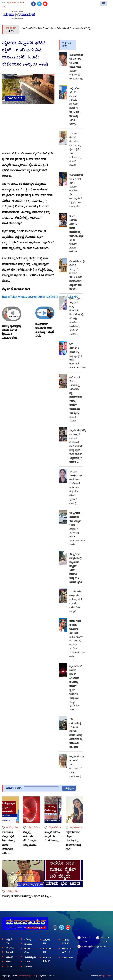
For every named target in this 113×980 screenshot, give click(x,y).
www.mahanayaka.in (27, 976)
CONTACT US (48, 950)
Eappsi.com (106, 976)
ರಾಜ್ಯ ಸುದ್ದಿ (9, 947)
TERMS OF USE (65, 941)
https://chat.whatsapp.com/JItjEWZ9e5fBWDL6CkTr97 (40, 297)
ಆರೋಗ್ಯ (28, 939)
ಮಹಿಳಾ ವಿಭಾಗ (27, 950)
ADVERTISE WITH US (67, 950)
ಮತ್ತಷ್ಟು (68, 788)
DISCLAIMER (68, 958)
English (28, 966)
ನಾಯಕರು (28, 944)
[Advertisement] (28, 129)
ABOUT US (47, 941)
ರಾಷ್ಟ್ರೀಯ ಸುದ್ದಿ (9, 941)
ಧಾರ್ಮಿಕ (9, 966)
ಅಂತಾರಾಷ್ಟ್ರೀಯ (30, 957)
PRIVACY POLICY (47, 959)
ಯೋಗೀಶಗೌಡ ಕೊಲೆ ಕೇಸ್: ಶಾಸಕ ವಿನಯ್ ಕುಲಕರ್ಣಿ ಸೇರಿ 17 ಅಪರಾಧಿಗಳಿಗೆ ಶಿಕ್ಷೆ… (64, 28)
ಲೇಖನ (8, 962)
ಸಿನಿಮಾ (27, 962)
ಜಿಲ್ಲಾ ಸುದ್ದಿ (9, 952)
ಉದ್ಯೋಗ (9, 957)
